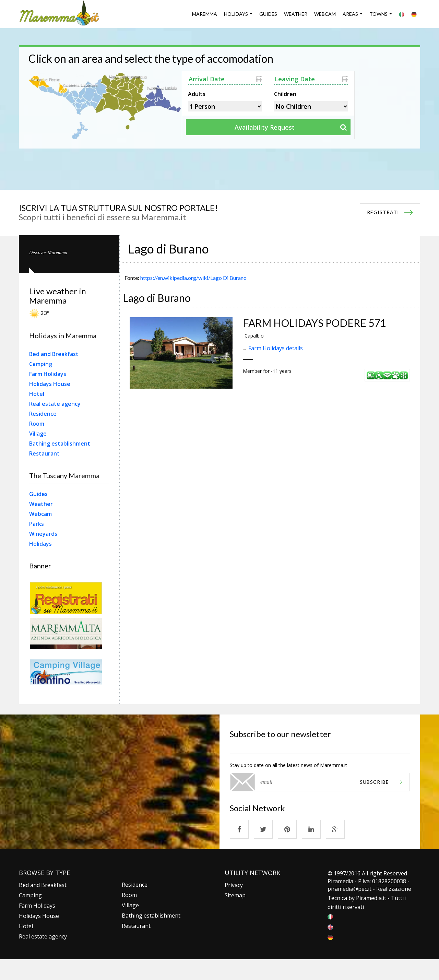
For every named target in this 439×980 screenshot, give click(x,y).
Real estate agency (55, 404)
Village (38, 434)
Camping (41, 364)
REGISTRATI (383, 212)
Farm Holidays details (276, 348)
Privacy (234, 885)
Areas (350, 14)
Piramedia (369, 898)
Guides (268, 14)
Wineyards (43, 534)
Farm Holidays (48, 374)
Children (285, 93)
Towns (378, 14)
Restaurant (44, 453)
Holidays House (50, 384)
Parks (37, 524)
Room (37, 424)
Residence (43, 414)
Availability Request (265, 127)
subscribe (374, 782)
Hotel (37, 394)
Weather (296, 14)
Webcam (325, 14)
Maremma (205, 14)
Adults (197, 93)
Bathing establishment (60, 444)
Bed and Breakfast (54, 354)
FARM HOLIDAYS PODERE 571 (314, 323)
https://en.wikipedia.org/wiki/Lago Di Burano (193, 278)
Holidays (236, 14)
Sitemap (235, 895)
